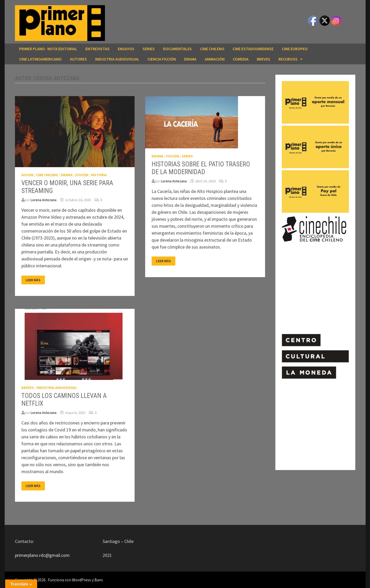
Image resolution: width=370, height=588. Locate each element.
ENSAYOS (126, 49)
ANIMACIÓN (215, 59)
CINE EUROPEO (295, 49)
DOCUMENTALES (177, 49)
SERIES (149, 49)
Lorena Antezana (44, 200)
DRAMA (190, 59)
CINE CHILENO (212, 49)
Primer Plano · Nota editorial (48, 49)
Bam (98, 580)
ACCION (27, 175)
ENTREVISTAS (97, 49)
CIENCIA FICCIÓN (162, 59)
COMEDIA (241, 59)
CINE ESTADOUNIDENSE (253, 49)
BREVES (264, 59)
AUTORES (78, 59)
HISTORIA (99, 175)
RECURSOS (288, 59)
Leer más (35, 280)
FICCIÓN (82, 175)
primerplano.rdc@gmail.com (42, 555)
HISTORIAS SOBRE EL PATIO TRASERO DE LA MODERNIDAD (201, 168)
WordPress (81, 580)
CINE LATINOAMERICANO (40, 59)
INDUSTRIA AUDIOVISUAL (117, 59)
